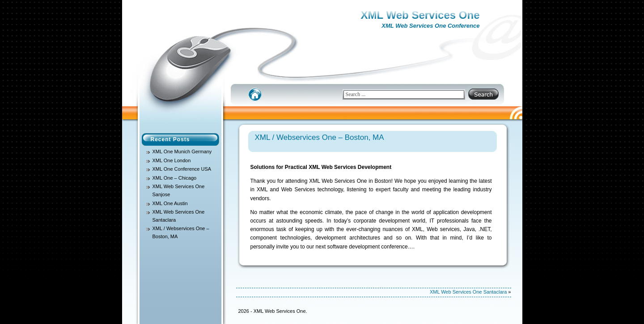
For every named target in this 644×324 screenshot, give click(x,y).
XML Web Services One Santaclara (468, 292)
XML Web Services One (420, 15)
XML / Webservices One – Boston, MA (320, 137)
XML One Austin (170, 203)
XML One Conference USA (182, 169)
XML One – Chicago (175, 178)
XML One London (172, 160)
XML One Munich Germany (182, 151)
